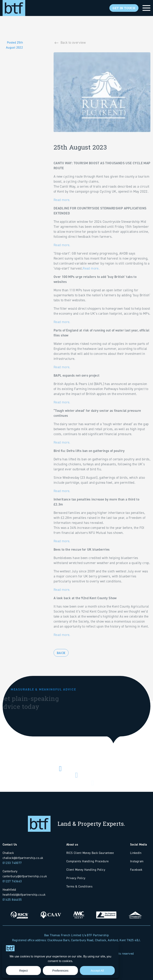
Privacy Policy (76, 878)
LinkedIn (136, 853)
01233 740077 (12, 863)
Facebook (136, 870)
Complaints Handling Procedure (88, 861)
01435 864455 (12, 900)
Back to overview (73, 44)
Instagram (137, 861)
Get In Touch (124, 8)
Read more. (62, 209)
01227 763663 (12, 881)
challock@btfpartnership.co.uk (23, 858)
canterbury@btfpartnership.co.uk (25, 876)
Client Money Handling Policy (86, 870)
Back (61, 661)
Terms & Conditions (79, 886)
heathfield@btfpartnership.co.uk (24, 895)
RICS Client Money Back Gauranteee (90, 853)
